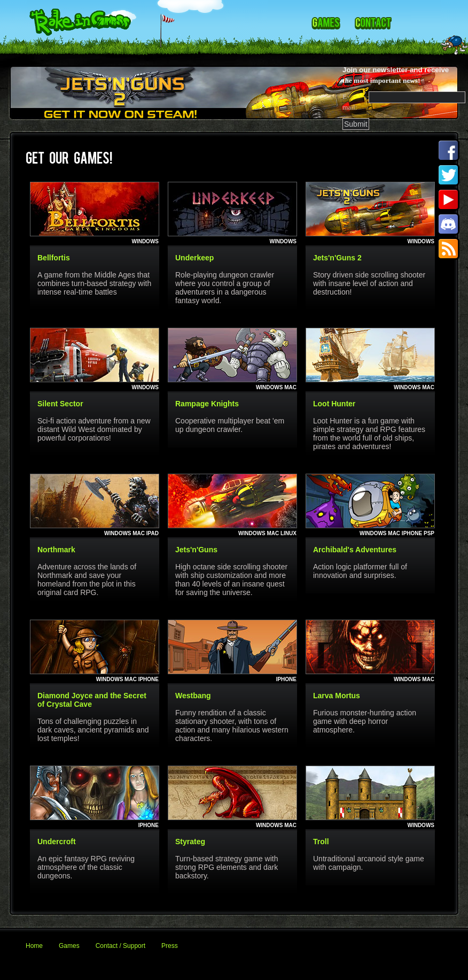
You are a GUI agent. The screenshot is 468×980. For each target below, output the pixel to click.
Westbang (193, 696)
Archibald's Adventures (355, 550)
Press (170, 946)
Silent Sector (60, 404)
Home (34, 946)
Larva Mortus (337, 696)
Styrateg (190, 842)
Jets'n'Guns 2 (337, 258)
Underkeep (194, 258)
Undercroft (57, 842)
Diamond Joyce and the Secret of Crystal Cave (92, 700)
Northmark (56, 550)
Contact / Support (120, 946)
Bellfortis (54, 258)
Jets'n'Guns (196, 550)
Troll (321, 842)
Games (69, 946)
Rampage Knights (207, 404)
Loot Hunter (334, 404)
